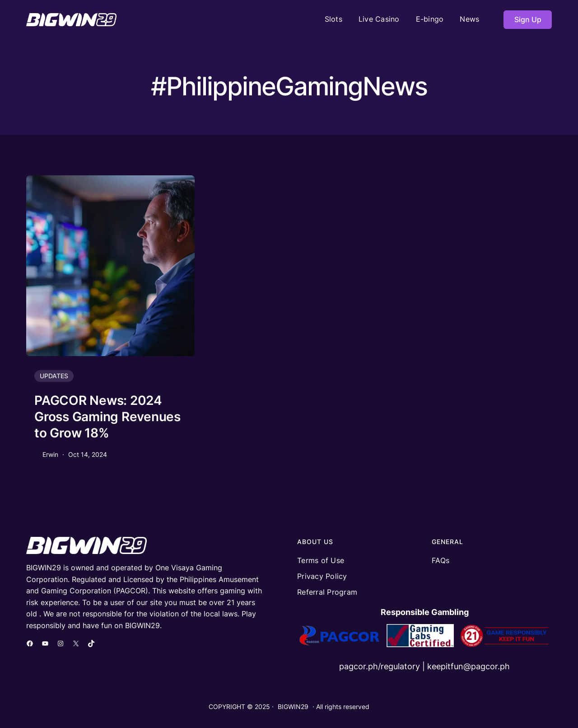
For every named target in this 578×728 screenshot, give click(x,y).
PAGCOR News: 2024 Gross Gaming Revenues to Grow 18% (107, 417)
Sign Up (528, 19)
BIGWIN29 (293, 707)
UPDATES (54, 376)
